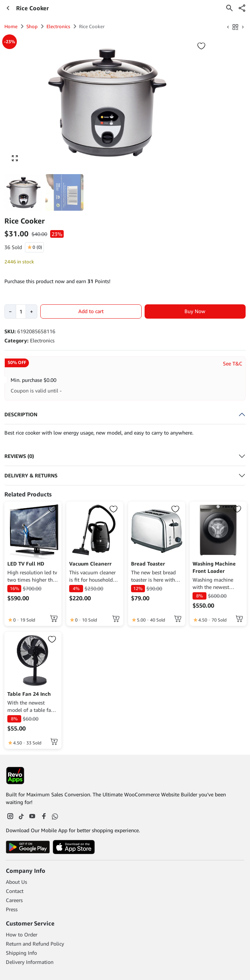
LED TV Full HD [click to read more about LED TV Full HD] (26, 564)
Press (12, 909)
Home (11, 26)
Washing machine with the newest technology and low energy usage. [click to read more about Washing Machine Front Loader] (215, 584)
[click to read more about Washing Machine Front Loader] (218, 530)
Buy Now (195, 311)
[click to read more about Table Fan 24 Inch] (33, 660)
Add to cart (91, 311)
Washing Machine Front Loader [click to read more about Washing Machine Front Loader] (214, 567)
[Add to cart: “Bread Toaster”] (178, 619)
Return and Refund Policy (35, 944)
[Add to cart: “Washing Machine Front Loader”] (239, 619)
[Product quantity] (21, 311)
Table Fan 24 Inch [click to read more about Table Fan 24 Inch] (29, 694)
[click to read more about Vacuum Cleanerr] (95, 530)
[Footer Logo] (15, 776)
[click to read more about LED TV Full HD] (33, 530)
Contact (15, 891)
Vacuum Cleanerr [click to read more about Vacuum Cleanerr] (90, 564)
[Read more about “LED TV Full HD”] (54, 618)
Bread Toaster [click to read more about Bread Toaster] (148, 564)
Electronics (58, 26)
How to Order (22, 934)
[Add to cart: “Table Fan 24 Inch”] (54, 741)
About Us (16, 882)
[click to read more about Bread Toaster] (157, 530)
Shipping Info (21, 953)
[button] (242, 8)
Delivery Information (30, 962)
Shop (32, 26)
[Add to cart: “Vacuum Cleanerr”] (116, 619)
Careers (14, 900)
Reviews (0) (19, 456)
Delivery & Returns (31, 475)
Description (21, 414)
